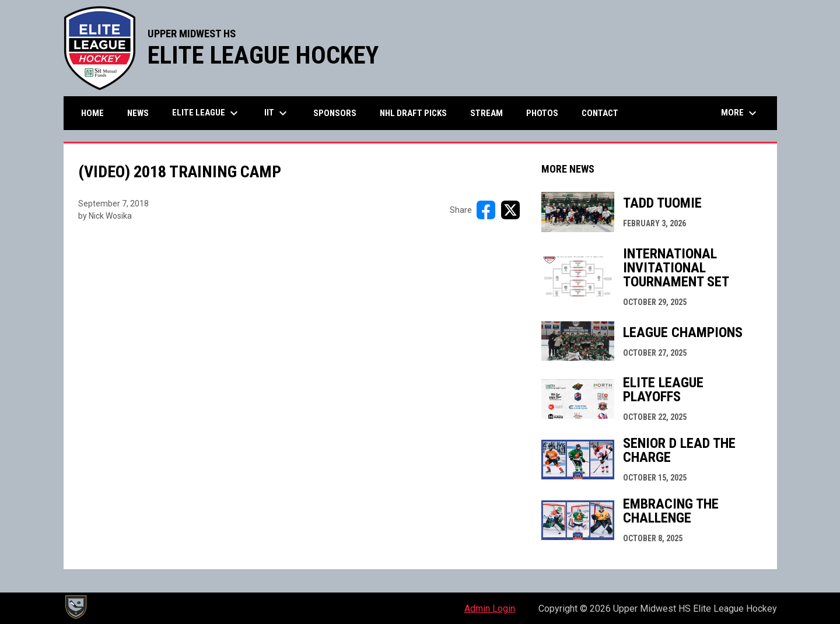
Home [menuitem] (92, 113)
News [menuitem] (138, 113)
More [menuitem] (740, 113)
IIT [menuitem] (277, 113)
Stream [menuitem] (487, 113)
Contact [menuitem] (600, 113)
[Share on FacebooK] (486, 210)
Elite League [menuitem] (206, 113)
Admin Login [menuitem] (490, 609)
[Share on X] (510, 210)
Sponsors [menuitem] (335, 113)
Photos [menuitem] (542, 113)
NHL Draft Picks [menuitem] (413, 113)
